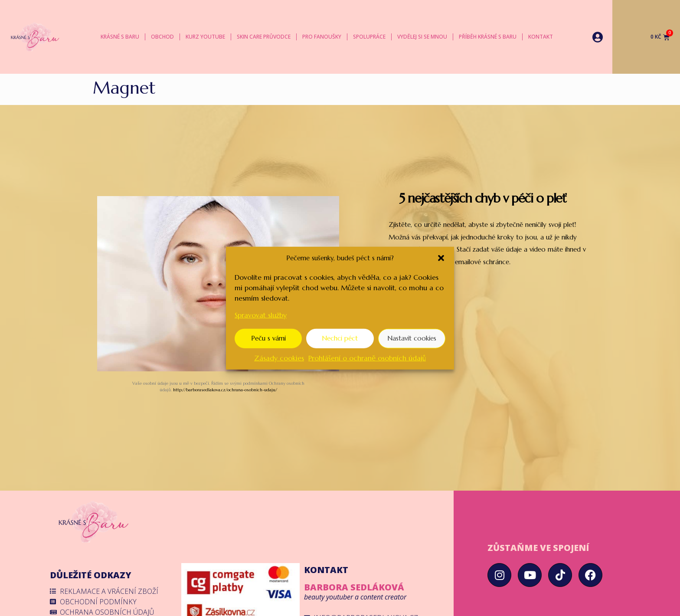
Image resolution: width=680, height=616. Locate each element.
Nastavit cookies (412, 338)
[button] (441, 258)
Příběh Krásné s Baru (488, 37)
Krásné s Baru (120, 37)
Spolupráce (369, 37)
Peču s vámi (268, 338)
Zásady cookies (279, 357)
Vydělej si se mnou (422, 37)
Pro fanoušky (322, 37)
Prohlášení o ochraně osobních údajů (367, 357)
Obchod (162, 37)
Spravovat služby (261, 315)
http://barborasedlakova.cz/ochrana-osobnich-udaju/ (225, 390)
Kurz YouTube (205, 37)
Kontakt (541, 37)
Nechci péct (340, 338)
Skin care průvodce (264, 37)
